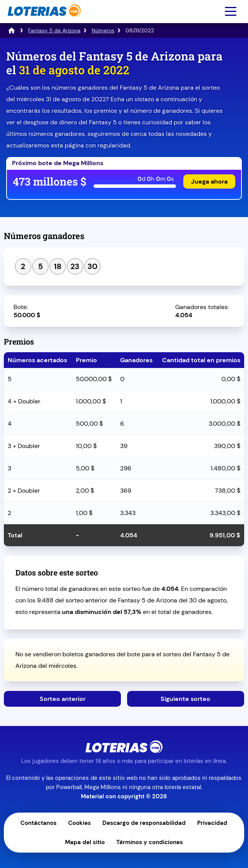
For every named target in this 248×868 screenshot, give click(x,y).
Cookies (80, 823)
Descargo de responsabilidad (144, 823)
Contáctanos (39, 823)
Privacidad (212, 823)
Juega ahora (209, 181)
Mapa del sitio (85, 842)
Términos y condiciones (150, 842)
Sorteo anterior (63, 699)
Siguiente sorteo (185, 699)
